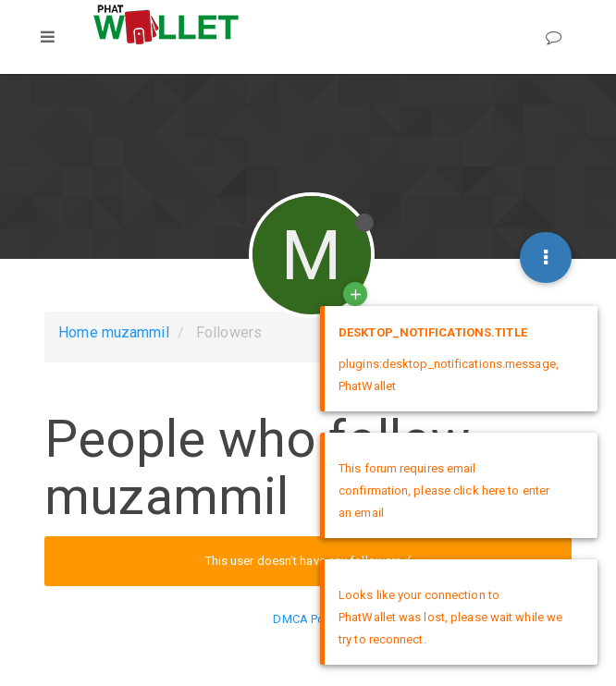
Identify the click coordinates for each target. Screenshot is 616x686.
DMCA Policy (308, 619)
